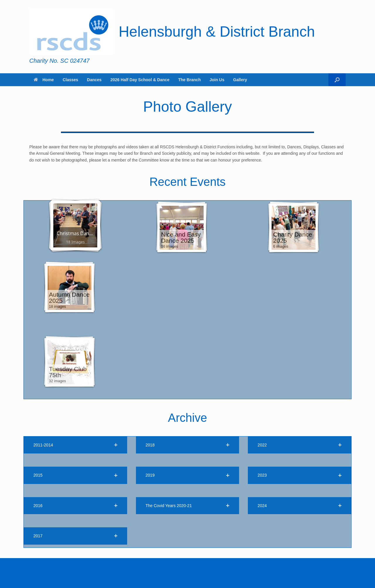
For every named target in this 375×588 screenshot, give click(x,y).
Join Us (217, 80)
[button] (337, 80)
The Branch (189, 80)
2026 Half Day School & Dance (140, 80)
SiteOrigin (183, 577)
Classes (70, 80)
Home (44, 80)
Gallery (240, 80)
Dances (94, 80)
